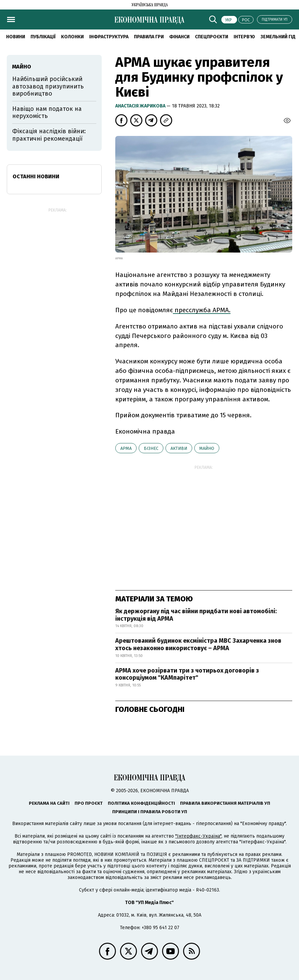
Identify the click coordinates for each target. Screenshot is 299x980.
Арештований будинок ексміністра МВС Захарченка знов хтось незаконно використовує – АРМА (198, 644)
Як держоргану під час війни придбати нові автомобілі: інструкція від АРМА (196, 615)
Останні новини (36, 176)
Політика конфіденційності (141, 803)
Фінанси (179, 37)
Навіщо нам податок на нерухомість (47, 113)
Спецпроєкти (212, 37)
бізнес (151, 448)
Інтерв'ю (244, 37)
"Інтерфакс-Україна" (198, 836)
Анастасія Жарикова (141, 106)
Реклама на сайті (49, 803)
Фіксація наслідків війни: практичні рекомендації (49, 135)
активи (179, 448)
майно (207, 448)
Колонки (72, 37)
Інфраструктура (109, 37)
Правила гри (149, 37)
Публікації (43, 37)
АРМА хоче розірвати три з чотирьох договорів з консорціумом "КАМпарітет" (187, 674)
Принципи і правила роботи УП (150, 812)
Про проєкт (89, 803)
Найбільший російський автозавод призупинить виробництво (48, 86)
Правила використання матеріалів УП (225, 803)
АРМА (126, 448)
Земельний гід (278, 37)
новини (16, 37)
